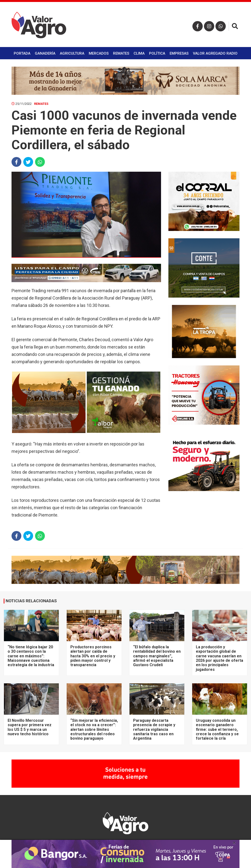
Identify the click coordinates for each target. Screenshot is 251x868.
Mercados (99, 53)
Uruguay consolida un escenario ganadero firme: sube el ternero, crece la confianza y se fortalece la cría (217, 729)
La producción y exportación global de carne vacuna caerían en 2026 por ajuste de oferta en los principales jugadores (220, 658)
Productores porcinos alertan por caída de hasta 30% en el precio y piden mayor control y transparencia (93, 656)
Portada (22, 53)
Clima (139, 53)
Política (157, 53)
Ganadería (45, 53)
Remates (121, 53)
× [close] (234, 843)
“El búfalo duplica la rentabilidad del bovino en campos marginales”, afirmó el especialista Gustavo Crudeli (157, 656)
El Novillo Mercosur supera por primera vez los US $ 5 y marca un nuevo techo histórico (30, 727)
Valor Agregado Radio (215, 53)
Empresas (179, 53)
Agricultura (72, 53)
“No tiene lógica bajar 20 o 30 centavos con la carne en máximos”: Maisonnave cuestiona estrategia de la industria (31, 656)
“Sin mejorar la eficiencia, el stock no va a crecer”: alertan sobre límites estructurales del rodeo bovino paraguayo (94, 729)
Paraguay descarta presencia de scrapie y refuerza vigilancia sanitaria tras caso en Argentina (154, 729)
